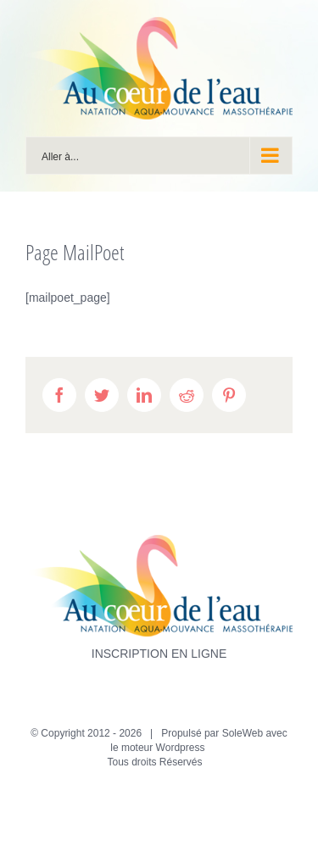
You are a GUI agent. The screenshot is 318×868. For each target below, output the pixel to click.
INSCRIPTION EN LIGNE (159, 654)
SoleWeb (243, 733)
